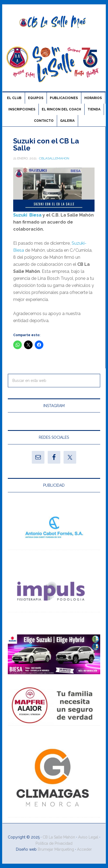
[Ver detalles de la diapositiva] (54, 530)
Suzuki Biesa (27, 215)
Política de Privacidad (54, 843)
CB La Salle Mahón (59, 837)
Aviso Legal (88, 837)
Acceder (84, 849)
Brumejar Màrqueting (56, 849)
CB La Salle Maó (54, 22)
